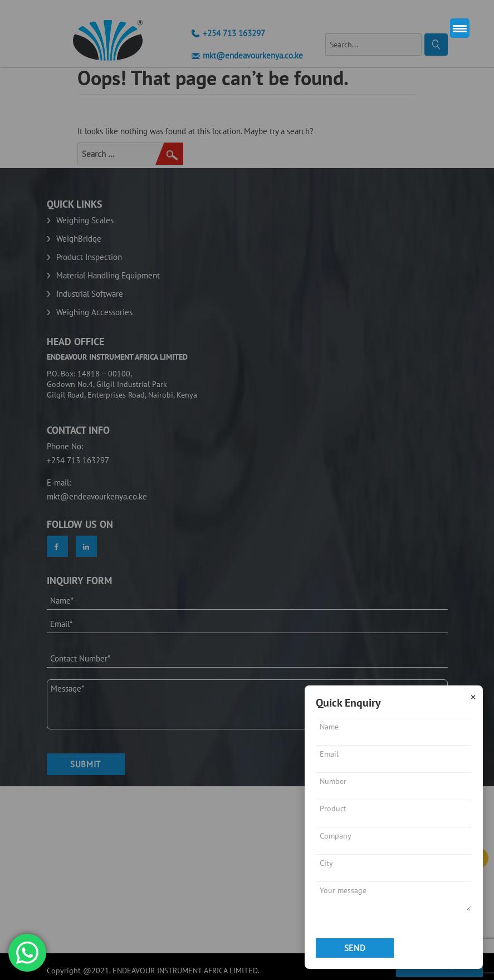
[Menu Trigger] (460, 28)
